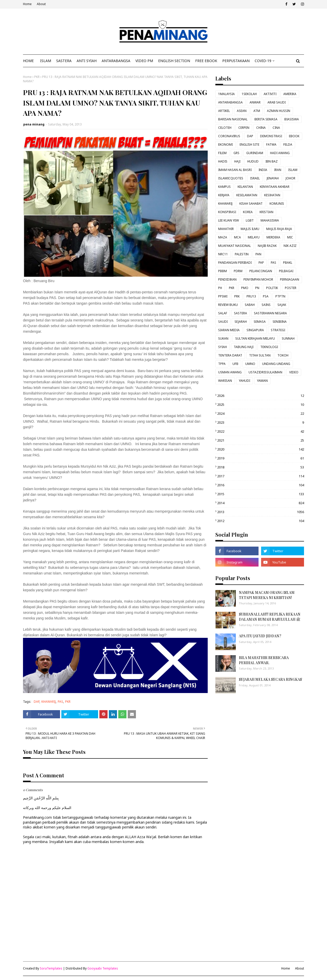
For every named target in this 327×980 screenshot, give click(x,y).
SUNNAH (288, 338)
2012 (261, 521)
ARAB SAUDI (277, 102)
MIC (290, 237)
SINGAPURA (255, 330)
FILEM (222, 153)
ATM (257, 111)
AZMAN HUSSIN (279, 111)
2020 (261, 449)
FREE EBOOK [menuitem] (206, 61)
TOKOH (283, 355)
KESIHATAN (272, 195)
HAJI (237, 161)
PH (220, 288)
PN (257, 288)
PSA (266, 296)
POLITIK (272, 288)
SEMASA (260, 322)
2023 (261, 422)
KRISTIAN (266, 212)
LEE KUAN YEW (229, 220)
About (41, 4)
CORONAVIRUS (229, 136)
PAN (258, 254)
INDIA (263, 170)
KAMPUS (224, 187)
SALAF (223, 313)
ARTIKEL (224, 111)
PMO (245, 288)
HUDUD (253, 161)
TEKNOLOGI (269, 347)
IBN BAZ (272, 161)
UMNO (250, 364)
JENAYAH (273, 178)
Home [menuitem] (28, 61)
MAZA (223, 237)
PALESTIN (242, 254)
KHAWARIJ (49, 702)
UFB (235, 364)
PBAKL (288, 263)
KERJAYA (224, 195)
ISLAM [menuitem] (46, 61)
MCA (237, 237)
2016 (261, 485)
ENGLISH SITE (249, 145)
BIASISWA (292, 119)
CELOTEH (225, 128)
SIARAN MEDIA (229, 330)
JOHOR (290, 178)
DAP (37, 702)
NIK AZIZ (290, 246)
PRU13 (251, 296)
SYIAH (223, 347)
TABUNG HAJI (244, 347)
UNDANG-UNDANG (276, 364)
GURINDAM (255, 153)
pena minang (34, 124)
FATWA (271, 145)
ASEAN (242, 111)
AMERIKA (290, 94)
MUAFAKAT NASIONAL (235, 246)
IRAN (278, 170)
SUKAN (223, 338)
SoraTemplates (51, 968)
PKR (37, 77)
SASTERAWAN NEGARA (270, 313)
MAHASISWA (270, 220)
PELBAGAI (286, 271)
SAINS (266, 305)
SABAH (250, 305)
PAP (261, 263)
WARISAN (225, 381)
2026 (261, 396)
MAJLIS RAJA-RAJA (279, 229)
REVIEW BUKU (228, 305)
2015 (261, 494)
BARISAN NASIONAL (233, 119)
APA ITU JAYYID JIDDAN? (260, 636)
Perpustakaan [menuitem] (236, 61)
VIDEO (294, 372)
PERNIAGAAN (290, 279)
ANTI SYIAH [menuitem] (87, 61)
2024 (261, 413)
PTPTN (280, 296)
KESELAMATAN (247, 195)
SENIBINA (280, 322)
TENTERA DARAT (230, 355)
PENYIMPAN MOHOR (258, 279)
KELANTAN (245, 187)
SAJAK (282, 305)
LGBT (250, 220)
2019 (261, 458)
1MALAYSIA (226, 94)
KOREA (248, 212)
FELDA (288, 145)
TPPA (222, 364)
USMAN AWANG (230, 372)
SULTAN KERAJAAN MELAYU (255, 338)
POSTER (291, 288)
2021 (261, 440)
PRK (237, 296)
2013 (261, 512)
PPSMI (223, 296)
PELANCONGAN (261, 271)
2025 (261, 405)
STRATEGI (278, 330)
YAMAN (262, 381)
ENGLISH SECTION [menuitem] (174, 61)
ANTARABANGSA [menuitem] (116, 61)
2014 (261, 503)
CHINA (261, 128)
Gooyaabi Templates (103, 968)
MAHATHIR (226, 229)
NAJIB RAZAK (267, 246)
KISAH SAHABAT (251, 204)
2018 (261, 467)
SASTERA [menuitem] (64, 61)
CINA (276, 128)
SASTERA (241, 313)
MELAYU (254, 237)
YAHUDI (244, 381)
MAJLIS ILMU (250, 229)
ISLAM (293, 170)
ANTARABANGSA (230, 102)
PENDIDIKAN (227, 279)
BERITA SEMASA (266, 119)
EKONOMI (225, 145)
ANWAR (255, 102)
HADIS (223, 161)
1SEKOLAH (249, 94)
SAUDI (223, 322)
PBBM (223, 271)
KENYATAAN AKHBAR (275, 187)
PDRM (238, 271)
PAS (60, 702)
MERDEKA (273, 237)
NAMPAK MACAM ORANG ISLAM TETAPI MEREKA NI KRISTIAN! (267, 595)
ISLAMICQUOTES (231, 178)
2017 (261, 476)
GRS (236, 153)
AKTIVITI (270, 94)
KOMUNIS (277, 204)
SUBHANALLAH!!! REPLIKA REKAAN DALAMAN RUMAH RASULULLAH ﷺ (270, 617)
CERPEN (244, 128)
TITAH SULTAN (260, 355)
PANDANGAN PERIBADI (235, 263)
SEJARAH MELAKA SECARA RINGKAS (270, 679)
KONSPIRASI (227, 212)
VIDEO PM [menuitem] (144, 61)
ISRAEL (255, 178)
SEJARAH (241, 322)
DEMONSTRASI (271, 136)
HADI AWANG (280, 153)
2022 (261, 431)
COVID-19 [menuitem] (263, 61)
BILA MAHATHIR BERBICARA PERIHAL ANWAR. (264, 660)
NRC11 (223, 254)
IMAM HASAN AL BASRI (235, 170)
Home (27, 4)
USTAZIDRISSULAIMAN (265, 372)
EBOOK (294, 136)
